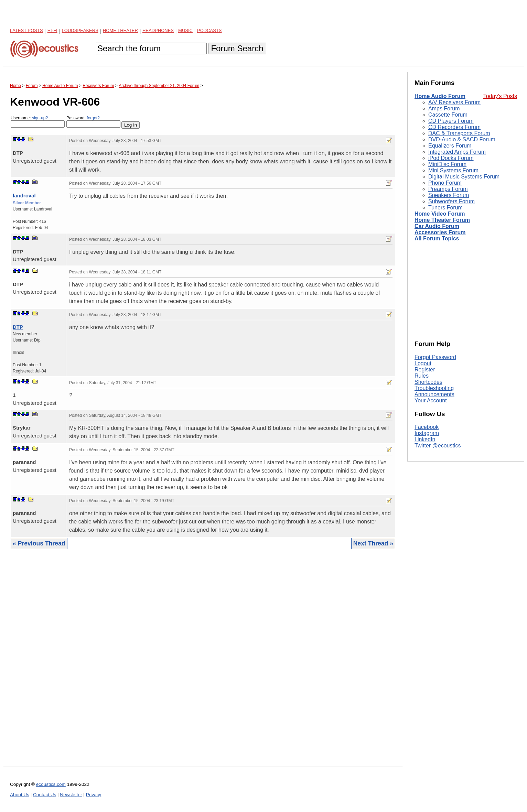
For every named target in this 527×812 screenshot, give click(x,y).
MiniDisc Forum (447, 164)
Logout (423, 363)
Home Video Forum (440, 214)
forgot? (93, 118)
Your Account (431, 400)
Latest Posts (26, 30)
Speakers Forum (449, 195)
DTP (18, 327)
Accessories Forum (440, 232)
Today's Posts (500, 96)
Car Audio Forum (437, 226)
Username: (38, 122)
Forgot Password (435, 357)
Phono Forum (445, 183)
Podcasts (209, 30)
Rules (422, 376)
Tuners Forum (445, 208)
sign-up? (40, 118)
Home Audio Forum (440, 96)
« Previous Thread (39, 543)
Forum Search (237, 48)
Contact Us (45, 795)
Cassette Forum (448, 115)
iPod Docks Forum (451, 158)
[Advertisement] (203, 663)
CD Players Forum (451, 121)
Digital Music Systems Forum (464, 177)
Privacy (94, 795)
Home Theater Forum (442, 220)
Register (425, 370)
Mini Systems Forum (453, 170)
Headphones (158, 30)
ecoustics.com (51, 784)
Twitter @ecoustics (438, 446)
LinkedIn (425, 439)
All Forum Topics (437, 239)
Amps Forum (444, 109)
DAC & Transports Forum (459, 133)
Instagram (427, 433)
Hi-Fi (52, 30)
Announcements (434, 394)
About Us (20, 795)
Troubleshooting (434, 388)
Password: (93, 122)
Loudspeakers (80, 30)
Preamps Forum (448, 189)
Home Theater (120, 30)
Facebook (427, 427)
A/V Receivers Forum (454, 102)
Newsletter (71, 795)
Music (185, 30)
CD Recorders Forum (454, 127)
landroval (24, 196)
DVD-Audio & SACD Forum (462, 139)
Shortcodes (428, 382)
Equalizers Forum (450, 146)
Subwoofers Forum (451, 201)
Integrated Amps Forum (457, 152)
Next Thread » (373, 543)
